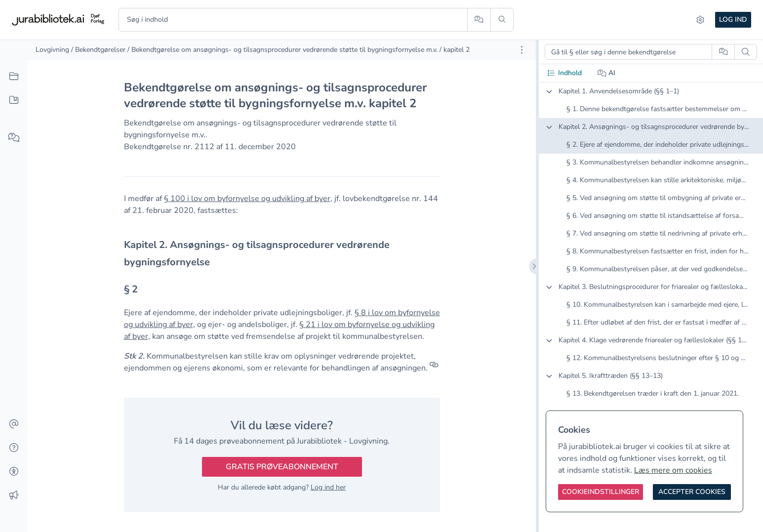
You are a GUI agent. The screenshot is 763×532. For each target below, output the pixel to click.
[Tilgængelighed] (14, 472)
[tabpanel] (651, 250)
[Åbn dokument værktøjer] (522, 50)
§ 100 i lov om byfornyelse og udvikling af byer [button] (247, 199)
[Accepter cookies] (692, 492)
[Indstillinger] (700, 20)
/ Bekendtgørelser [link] (98, 50)
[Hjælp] (14, 448)
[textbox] (282, 253)
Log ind (733, 20)
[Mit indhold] (14, 100)
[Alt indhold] (14, 77)
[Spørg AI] (479, 20)
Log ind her (328, 487)
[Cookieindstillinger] (601, 492)
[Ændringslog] (14, 495)
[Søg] (502, 20)
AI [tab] (607, 73)
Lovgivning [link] (52, 50)
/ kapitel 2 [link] (455, 50)
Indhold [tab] (564, 73)
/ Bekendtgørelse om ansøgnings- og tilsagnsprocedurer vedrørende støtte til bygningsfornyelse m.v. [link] (282, 50)
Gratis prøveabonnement (282, 467)
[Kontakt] (14, 424)
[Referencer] (434, 368)
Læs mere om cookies (673, 470)
